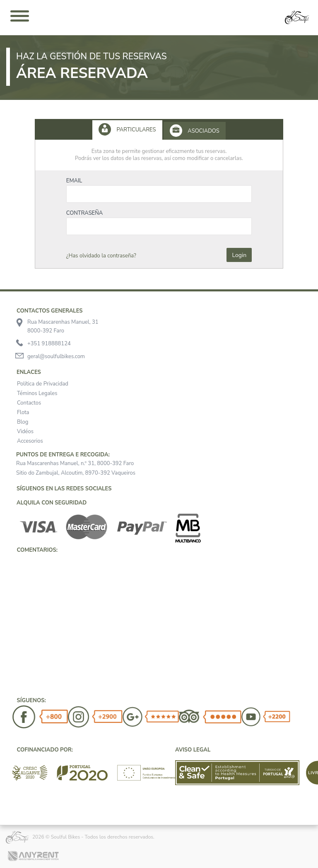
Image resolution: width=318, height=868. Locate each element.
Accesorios (30, 441)
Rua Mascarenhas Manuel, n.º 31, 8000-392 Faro (75, 463)
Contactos (29, 403)
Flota (23, 412)
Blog (23, 422)
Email (74, 181)
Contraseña (85, 213)
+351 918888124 (49, 344)
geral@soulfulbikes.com (56, 356)
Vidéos (25, 432)
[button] (12, 563)
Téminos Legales (37, 393)
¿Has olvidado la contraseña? (101, 256)
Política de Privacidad (43, 384)
